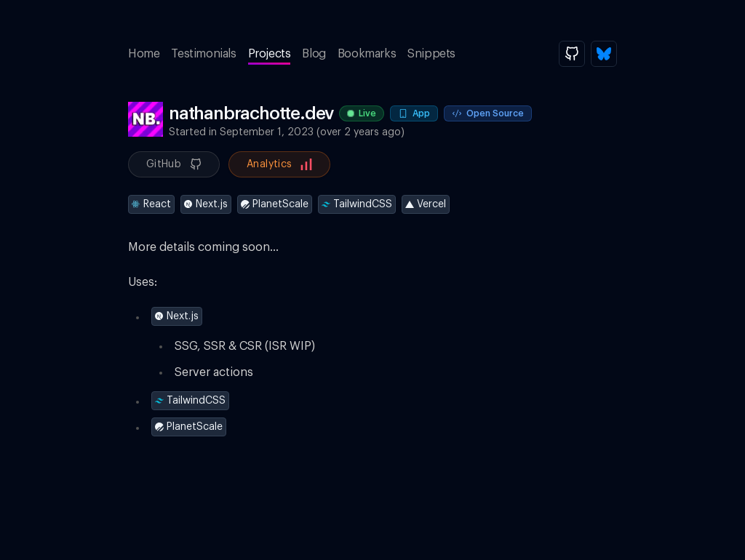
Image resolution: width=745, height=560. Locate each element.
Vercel (426, 204)
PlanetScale (275, 204)
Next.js (206, 204)
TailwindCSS (357, 204)
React (151, 204)
